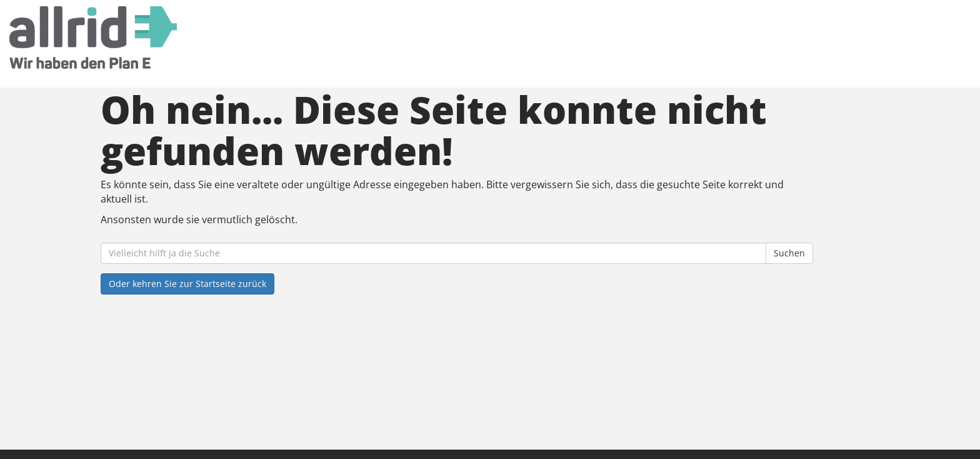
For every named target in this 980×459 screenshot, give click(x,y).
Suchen (789, 253)
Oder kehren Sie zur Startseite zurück (187, 284)
